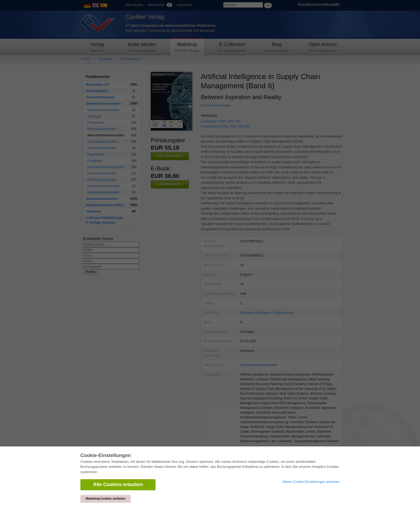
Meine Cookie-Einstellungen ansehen (311, 482)
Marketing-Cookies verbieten (106, 498)
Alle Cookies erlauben (118, 484)
